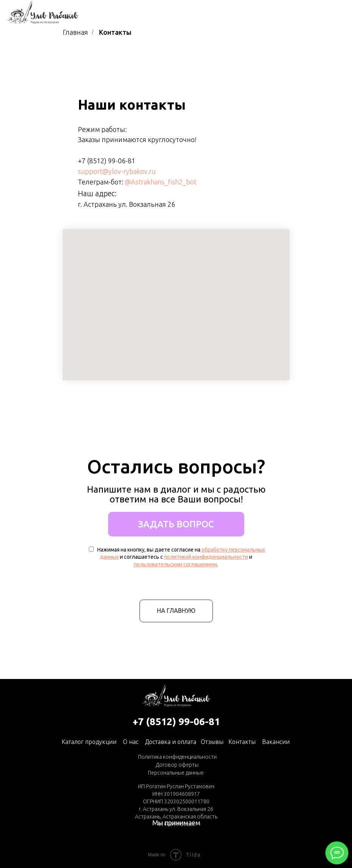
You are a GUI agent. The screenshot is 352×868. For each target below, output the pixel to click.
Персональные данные (176, 773)
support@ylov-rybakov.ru (117, 171)
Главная (75, 32)
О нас (131, 742)
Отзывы (212, 742)
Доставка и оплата (171, 742)
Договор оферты (177, 765)
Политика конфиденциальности (177, 757)
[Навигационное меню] (339, 12)
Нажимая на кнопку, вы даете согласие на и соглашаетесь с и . (177, 557)
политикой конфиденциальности (206, 557)
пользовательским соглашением (175, 564)
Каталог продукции (89, 742)
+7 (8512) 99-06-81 (107, 161)
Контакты (242, 742)
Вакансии (276, 742)
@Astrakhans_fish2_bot (161, 182)
